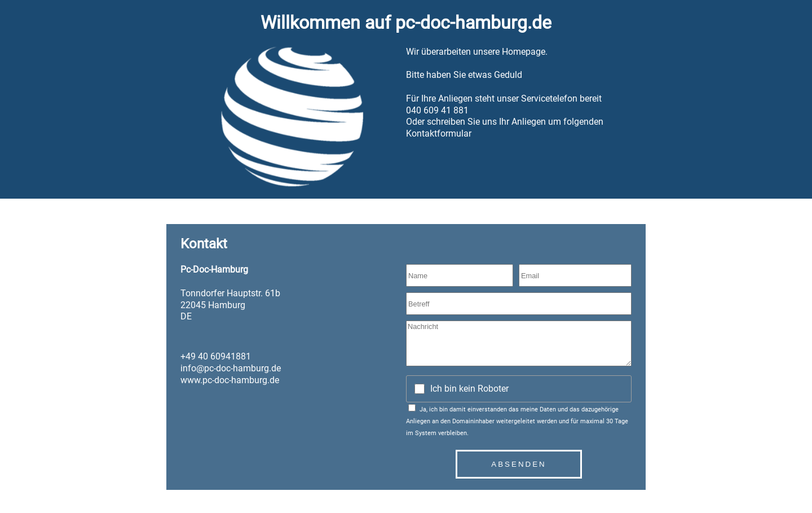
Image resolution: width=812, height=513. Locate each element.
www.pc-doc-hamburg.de (230, 380)
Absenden (518, 464)
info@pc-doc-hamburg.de (231, 368)
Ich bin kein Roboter (469, 389)
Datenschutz (191, 494)
